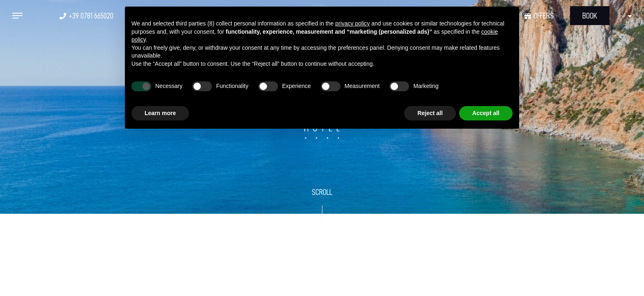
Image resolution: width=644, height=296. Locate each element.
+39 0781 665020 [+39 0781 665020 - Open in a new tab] (91, 16)
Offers (544, 16)
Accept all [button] (486, 113)
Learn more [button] (160, 113)
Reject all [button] (430, 113)
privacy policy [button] (352, 23)
